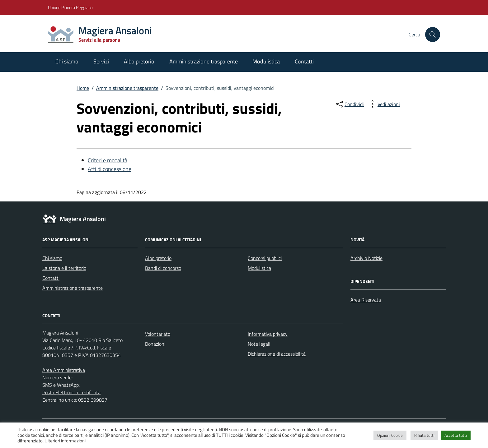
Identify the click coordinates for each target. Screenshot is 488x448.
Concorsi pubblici (265, 258)
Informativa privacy (268, 334)
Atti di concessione (110, 169)
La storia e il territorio (64, 268)
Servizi (101, 61)
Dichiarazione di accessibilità (277, 354)
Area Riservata (366, 300)
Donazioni (155, 344)
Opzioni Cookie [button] (390, 435)
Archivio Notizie (366, 258)
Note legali (259, 344)
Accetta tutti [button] (456, 435)
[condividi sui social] (349, 104)
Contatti (304, 61)
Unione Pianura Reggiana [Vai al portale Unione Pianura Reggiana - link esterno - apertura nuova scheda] (70, 7)
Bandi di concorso (163, 268)
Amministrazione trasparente (204, 61)
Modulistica (266, 61)
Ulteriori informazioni (65, 441)
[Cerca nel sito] (433, 35)
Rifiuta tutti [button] (424, 435)
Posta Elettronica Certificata (71, 392)
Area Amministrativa (64, 370)
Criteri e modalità (108, 160)
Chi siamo (67, 61)
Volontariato (158, 334)
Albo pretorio (139, 61)
